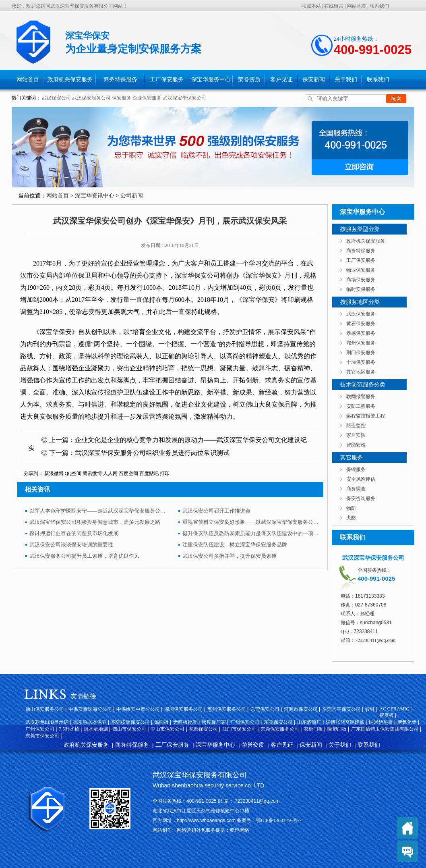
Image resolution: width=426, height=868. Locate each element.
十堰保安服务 (361, 362)
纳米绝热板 (381, 722)
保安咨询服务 (361, 498)
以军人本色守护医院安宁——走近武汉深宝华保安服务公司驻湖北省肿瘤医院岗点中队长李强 (98, 511)
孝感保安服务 (361, 333)
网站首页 (28, 80)
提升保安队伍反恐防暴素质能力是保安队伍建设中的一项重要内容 (251, 533)
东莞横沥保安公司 (130, 722)
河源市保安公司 (301, 709)
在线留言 (334, 6)
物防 (351, 508)
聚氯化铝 (407, 722)
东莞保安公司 (265, 709)
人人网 (110, 473)
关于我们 (346, 80)
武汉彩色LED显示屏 (47, 722)
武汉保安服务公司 (91, 98)
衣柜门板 (313, 729)
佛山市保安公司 (129, 729)
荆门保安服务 (361, 353)
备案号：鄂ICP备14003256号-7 (269, 820)
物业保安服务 (361, 270)
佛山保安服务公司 (45, 709)
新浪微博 (54, 473)
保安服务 (122, 98)
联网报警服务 (361, 397)
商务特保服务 (120, 80)
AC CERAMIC (394, 709)
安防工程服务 (361, 406)
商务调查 (356, 489)
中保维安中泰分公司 (138, 709)
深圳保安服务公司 (184, 709)
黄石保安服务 (361, 324)
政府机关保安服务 (70, 80)
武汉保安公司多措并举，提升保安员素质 (230, 556)
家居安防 (356, 435)
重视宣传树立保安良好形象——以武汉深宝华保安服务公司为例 (251, 522)
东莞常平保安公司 (341, 709)
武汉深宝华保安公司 (184, 98)
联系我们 (379, 6)
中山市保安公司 (168, 729)
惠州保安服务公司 (227, 709)
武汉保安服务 (361, 314)
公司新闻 (132, 196)
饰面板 (161, 722)
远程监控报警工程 (366, 416)
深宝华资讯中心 (95, 196)
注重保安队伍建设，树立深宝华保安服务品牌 (235, 545)
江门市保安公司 (239, 729)
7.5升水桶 (69, 729)
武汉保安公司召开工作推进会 (216, 511)
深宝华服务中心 (211, 80)
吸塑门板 (337, 729)
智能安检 (356, 445)
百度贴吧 (149, 473)
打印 (165, 473)
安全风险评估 (361, 479)
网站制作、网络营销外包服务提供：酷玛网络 (201, 830)
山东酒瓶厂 (309, 722)
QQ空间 (73, 473)
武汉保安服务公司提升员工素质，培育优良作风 (84, 556)
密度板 (387, 715)
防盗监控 (356, 426)
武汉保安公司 (56, 98)
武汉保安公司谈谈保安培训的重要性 (71, 545)
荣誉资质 (249, 80)
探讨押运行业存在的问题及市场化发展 (74, 533)
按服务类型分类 (360, 229)
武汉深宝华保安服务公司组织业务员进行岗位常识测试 (152, 453)
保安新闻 (314, 80)
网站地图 (357, 6)
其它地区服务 (361, 372)
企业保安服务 (147, 98)
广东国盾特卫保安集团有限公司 (385, 729)
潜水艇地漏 (96, 729)
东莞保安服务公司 (280, 729)
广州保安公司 (245, 722)
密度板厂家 (214, 722)
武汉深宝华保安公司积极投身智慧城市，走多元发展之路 (95, 522)
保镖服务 (356, 469)
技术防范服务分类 (363, 385)
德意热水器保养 (90, 722)
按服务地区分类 (360, 302)
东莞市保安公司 (42, 736)
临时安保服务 (361, 289)
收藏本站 (311, 6)
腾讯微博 (92, 473)
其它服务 (352, 458)
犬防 (351, 518)
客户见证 (281, 80)
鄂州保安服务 (361, 343)
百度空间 (128, 473)
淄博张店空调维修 (345, 722)
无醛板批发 (185, 722)
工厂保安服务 (167, 80)
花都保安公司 (203, 729)
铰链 (370, 709)
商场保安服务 (361, 280)
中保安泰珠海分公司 (90, 709)
